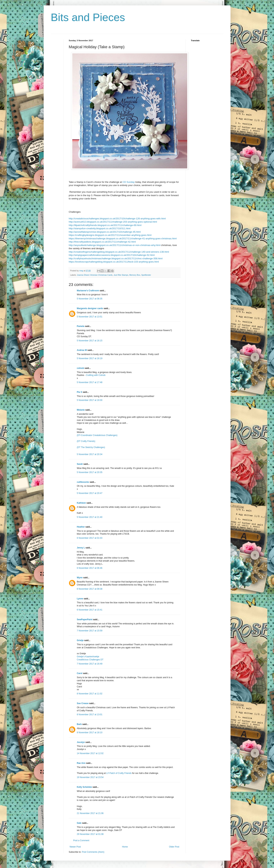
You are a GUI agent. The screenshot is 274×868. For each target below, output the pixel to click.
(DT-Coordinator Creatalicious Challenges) (97, 435)
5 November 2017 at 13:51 (90, 317)
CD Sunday (129, 182)
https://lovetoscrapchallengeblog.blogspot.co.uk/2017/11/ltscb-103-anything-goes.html (114, 262)
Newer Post (75, 847)
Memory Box (135, 275)
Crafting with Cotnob (96, 375)
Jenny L (81, 548)
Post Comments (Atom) (93, 852)
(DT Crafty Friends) (86, 441)
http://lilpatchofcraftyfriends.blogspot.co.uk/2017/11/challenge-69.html (105, 225)
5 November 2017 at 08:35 (90, 299)
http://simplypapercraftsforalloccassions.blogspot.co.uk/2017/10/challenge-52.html (112, 255)
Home (125, 847)
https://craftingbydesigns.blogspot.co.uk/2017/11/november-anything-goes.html (110, 235)
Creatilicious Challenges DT (90, 660)
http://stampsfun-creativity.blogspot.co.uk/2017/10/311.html (100, 228)
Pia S (80, 392)
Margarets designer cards (90, 308)
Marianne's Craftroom (88, 291)
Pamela (81, 326)
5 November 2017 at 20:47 (90, 493)
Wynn (80, 578)
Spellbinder (146, 275)
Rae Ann (81, 763)
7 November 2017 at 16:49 (90, 664)
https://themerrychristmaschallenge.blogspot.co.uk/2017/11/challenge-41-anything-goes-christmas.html (123, 239)
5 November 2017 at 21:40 (90, 517)
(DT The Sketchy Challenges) (91, 447)
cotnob (80, 368)
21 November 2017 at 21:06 (90, 813)
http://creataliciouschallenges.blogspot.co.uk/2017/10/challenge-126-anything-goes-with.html (117, 219)
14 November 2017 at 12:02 (90, 753)
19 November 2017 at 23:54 (90, 777)
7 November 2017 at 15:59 (90, 631)
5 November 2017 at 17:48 (90, 382)
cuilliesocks (83, 482)
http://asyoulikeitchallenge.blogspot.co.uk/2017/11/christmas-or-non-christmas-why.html (115, 245)
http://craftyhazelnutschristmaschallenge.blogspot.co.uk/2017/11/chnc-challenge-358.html (116, 258)
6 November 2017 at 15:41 (90, 610)
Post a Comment (81, 840)
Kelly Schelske (84, 787)
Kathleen (81, 503)
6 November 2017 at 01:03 (90, 538)
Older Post (174, 847)
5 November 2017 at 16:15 (90, 341)
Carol (80, 673)
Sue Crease (83, 703)
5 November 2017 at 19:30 (90, 400)
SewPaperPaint (85, 620)
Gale (79, 823)
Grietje (80, 640)
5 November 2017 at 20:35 (90, 472)
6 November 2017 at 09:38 (90, 589)
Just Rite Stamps (121, 275)
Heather (81, 527)
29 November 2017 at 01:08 (90, 834)
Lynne (80, 599)
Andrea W (82, 350)
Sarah (80, 464)
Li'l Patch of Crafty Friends (119, 773)
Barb (79, 724)
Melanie (81, 410)
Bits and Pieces (88, 17)
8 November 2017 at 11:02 (90, 694)
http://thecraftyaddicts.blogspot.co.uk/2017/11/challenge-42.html (102, 242)
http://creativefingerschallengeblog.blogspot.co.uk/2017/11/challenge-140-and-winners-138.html (119, 252)
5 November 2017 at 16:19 (90, 358)
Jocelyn (81, 742)
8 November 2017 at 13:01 (90, 715)
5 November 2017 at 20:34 (90, 454)
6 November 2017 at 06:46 (90, 568)
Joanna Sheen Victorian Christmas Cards (95, 275)
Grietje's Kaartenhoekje (88, 657)
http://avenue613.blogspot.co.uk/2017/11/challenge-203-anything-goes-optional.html (113, 222)
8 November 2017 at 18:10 (90, 733)
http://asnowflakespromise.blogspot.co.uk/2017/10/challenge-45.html (105, 232)
